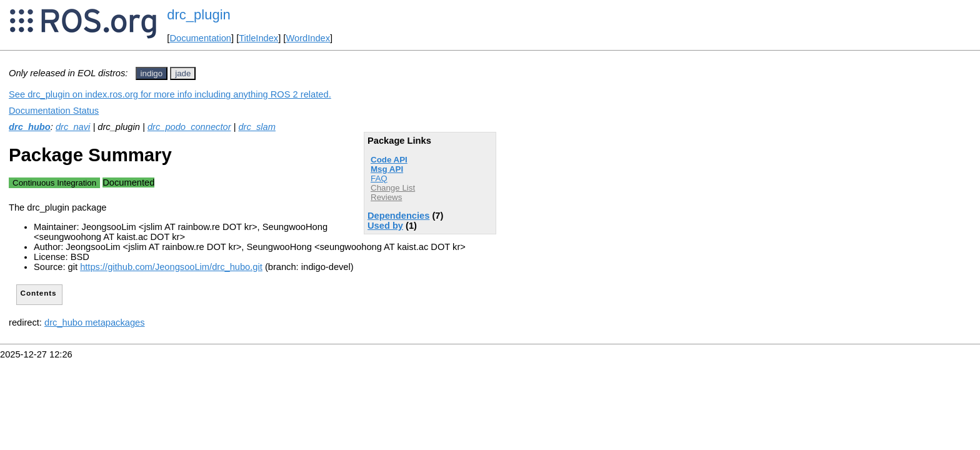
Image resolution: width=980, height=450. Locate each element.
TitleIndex (258, 38)
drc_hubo (30, 127)
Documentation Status (54, 111)
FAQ (379, 178)
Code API (389, 160)
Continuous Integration (54, 183)
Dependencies (398, 216)
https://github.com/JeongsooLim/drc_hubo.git (171, 267)
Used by (385, 226)
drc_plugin (199, 15)
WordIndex (308, 38)
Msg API (387, 169)
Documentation (200, 38)
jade (183, 73)
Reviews (386, 197)
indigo (152, 73)
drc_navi (73, 127)
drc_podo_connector (189, 127)
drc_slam (257, 127)
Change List (393, 188)
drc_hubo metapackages (95, 322)
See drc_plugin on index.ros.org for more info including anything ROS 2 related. (170, 94)
